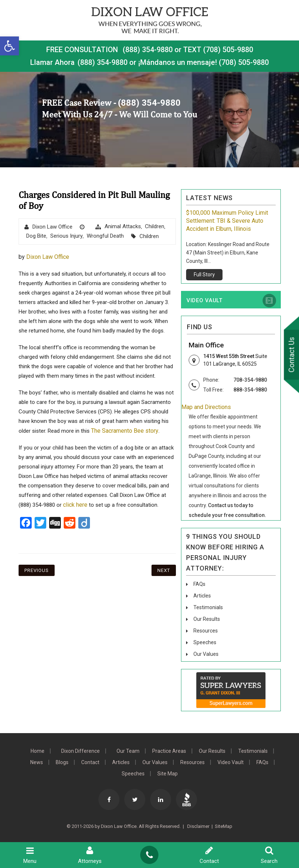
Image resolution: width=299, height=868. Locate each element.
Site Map (168, 774)
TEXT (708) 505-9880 (218, 50)
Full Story (204, 275)
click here (75, 505)
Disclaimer (198, 826)
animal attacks (123, 226)
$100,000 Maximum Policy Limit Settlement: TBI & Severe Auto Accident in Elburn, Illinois (227, 221)
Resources (206, 631)
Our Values (206, 654)
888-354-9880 (250, 390)
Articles (202, 596)
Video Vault (204, 300)
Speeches (205, 642)
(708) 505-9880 (244, 62)
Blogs (62, 762)
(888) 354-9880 (148, 50)
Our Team (128, 751)
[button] (9, 46)
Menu (30, 855)
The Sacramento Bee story (125, 431)
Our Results (207, 619)
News (37, 762)
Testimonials (208, 607)
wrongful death (105, 236)
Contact (90, 762)
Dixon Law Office (52, 227)
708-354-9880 (250, 380)
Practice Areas (169, 751)
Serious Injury (66, 236)
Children (155, 226)
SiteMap (224, 826)
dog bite (36, 236)
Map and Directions (206, 407)
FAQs (199, 584)
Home (38, 751)
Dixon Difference (80, 751)
